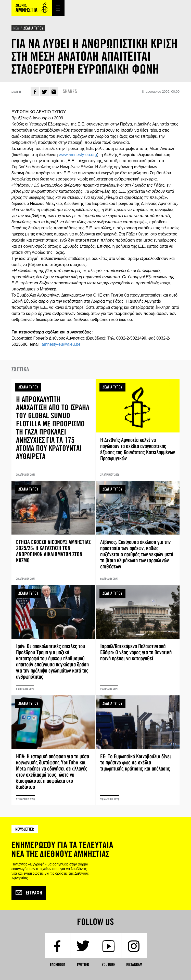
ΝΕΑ (16, 28)
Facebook (35, 92)
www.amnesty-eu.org (78, 155)
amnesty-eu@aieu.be (61, 344)
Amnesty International (32, 8)
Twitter (44, 92)
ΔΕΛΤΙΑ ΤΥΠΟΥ (33, 28)
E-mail (54, 92)
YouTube (108, 965)
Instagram (134, 965)
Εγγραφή (29, 893)
